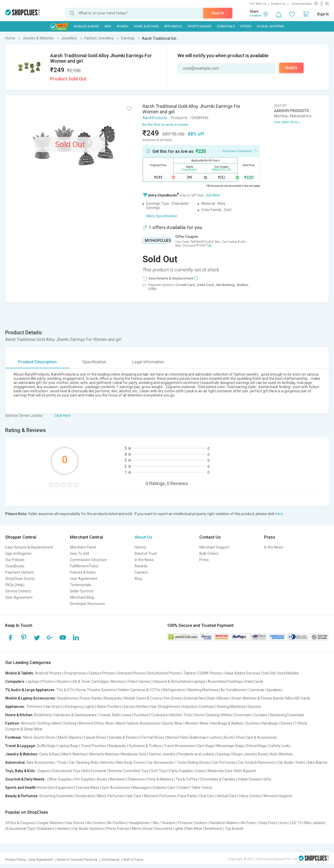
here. (279, 514)
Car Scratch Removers (257, 762)
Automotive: (16, 762)
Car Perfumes (224, 762)
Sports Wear (172, 723)
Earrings (223, 754)
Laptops (33, 681)
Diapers (44, 771)
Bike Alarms (318, 762)
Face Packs (188, 796)
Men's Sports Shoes (39, 737)
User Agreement (19, 597)
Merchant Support (214, 547)
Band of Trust (146, 554)
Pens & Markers (160, 779)
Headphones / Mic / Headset (152, 823)
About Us (143, 537)
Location (256, 16)
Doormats (243, 715)
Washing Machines (203, 690)
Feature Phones (102, 673)
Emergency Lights (80, 707)
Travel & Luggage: (21, 746)
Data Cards (254, 681)
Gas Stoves (75, 823)
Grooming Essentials (56, 796)
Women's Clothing (35, 723)
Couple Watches (50, 823)
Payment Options (20, 572)
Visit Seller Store (286, 122)
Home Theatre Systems (96, 690)
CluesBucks (15, 566)
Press (204, 560)
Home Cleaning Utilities (213, 715)
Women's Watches (104, 754)
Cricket (183, 788)
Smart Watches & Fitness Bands (257, 698)
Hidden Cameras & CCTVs (139, 690)
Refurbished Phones (164, 673)
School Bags (257, 746)
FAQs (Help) (15, 585)
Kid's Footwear (95, 771)
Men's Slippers (70, 737)
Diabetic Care (164, 788)
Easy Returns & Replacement (29, 547)
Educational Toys (66, 771)
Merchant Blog (82, 597)
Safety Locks (280, 746)
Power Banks (91, 698)
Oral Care (207, 796)
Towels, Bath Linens (115, 715)
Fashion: (13, 723)
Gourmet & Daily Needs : (26, 779)
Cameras (257, 690)
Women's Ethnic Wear (96, 723)
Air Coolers (96, 823)
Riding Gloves (199, 762)
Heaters (63, 829)
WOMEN (123, 26)
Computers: (15, 681)
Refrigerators (174, 690)
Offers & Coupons (20, 823)
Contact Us (278, 4)
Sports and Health (20, 788)
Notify (291, 68)
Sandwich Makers (224, 823)
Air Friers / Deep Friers (259, 823)
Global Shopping (270, 26)
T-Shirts (301, 723)
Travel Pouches (94, 746)
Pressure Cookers (193, 823)
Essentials (226, 26)
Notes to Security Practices (77, 860)
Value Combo (250, 796)
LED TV (296, 823)
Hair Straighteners (165, 707)
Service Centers (18, 591)
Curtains (260, 715)
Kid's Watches (282, 754)
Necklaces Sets (134, 754)
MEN (108, 26)
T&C (209, 246)
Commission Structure (88, 560)
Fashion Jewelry (162, 754)
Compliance (110, 860)
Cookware (159, 715)
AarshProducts (155, 118)
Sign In (323, 14)
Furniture (141, 715)
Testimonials (80, 585)
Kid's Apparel (245, 771)
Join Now (213, 195)
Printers (48, 681)
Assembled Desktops (225, 681)
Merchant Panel (83, 547)
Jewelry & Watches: (22, 754)
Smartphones (75, 673)
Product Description (37, 362)
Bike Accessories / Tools (47, 762)
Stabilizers (46, 829)
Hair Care (134, 796)
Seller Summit (82, 591)
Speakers (275, 690)
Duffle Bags (46, 746)
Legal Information (148, 362)
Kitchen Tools (181, 715)
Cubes (200, 771)
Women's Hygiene (278, 796)
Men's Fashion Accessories (138, 723)
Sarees (286, 723)
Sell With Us (258, 4)
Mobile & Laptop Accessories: (31, 698)
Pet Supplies (84, 779)
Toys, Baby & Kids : (21, 771)
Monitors (118, 681)
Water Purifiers (109, 707)
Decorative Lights (169, 829)
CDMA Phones (210, 673)
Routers (64, 681)
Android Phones (48, 673)
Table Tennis (202, 788)
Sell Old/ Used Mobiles (281, 673)
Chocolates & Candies (218, 779)
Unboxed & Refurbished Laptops (179, 681)
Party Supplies (181, 771)
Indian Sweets (250, 779)
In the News (144, 560)
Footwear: (14, 737)
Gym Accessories (116, 788)
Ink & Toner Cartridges (91, 681)
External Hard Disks (199, 698)
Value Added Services (242, 673)
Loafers (215, 737)
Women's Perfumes (160, 796)
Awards (141, 566)
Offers (246, 26)
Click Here (63, 416)
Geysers (255, 707)
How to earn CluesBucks (240, 151)
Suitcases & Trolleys (145, 746)
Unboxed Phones (131, 673)
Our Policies (15, 560)
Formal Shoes (153, 737)
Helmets (107, 762)
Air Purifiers (117, 823)
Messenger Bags (230, 746)
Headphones (67, 698)
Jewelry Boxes (256, 754)
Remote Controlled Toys (129, 771)
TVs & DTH (65, 690)
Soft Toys (159, 771)
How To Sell (79, 554)
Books (102, 779)
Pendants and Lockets (196, 754)
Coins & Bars (49, 754)
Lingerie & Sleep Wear (25, 729)
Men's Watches (74, 754)
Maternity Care (220, 771)
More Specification (162, 216)
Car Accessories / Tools (166, 762)
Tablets (190, 673)
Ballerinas (198, 737)
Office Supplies (59, 779)
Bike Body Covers (131, 762)
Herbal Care (227, 796)
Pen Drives (173, 698)
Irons (284, 823)
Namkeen (118, 779)
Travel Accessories (179, 746)
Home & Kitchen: (19, 715)
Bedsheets (43, 715)
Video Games (139, 681)
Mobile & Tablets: (20, 673)
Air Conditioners (234, 690)
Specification (94, 362)
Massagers (142, 788)
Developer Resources (87, 604)
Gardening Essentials (287, 715)
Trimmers (34, 707)
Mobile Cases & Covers (143, 698)
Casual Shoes (95, 737)
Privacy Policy (15, 860)
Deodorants (85, 796)
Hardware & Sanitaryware (75, 715)
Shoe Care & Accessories (257, 737)
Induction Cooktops (198, 707)
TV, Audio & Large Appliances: (30, 690)
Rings (237, 754)
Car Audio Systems (88, 829)
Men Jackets (315, 823)
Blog (138, 579)
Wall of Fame (133, 860)
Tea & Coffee (187, 779)
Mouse (223, 698)
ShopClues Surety (20, 579)
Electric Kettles (136, 707)
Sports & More (200, 26)
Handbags (270, 723)
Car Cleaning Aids (83, 762)
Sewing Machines (231, 707)
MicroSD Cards (298, 698)
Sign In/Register (18, 554)
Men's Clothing (64, 723)
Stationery (136, 779)
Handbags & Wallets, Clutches (235, 723)
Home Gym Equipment (55, 788)
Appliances (173, 26)
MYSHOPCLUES (158, 241)
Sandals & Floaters (124, 737)
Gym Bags (206, 746)
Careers (141, 572)
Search (218, 13)
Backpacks (113, 698)
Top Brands (234, 829)
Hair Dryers (54, 707)
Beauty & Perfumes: (22, 796)
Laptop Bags (68, 746)
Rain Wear (194, 829)
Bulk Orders (209, 554)
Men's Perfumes (111, 796)
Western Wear (197, 723)
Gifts (267, 779)
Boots (229, 737)
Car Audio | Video (291, 762)
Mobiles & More (87, 26)
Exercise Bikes (88, 788)
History (140, 547)
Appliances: (15, 707)
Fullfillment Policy (84, 566)
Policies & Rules (83, 572)
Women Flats (177, 737)
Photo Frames (118, 829)
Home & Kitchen (146, 26)
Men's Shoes (142, 829)
